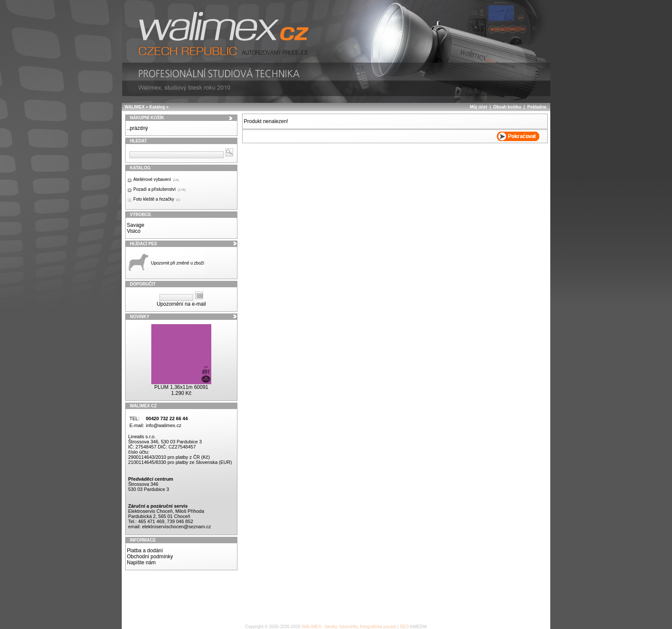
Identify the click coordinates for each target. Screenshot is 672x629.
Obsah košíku (507, 107)
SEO (404, 627)
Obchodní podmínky (150, 557)
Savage (136, 225)
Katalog (157, 107)
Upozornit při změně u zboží (178, 263)
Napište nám (141, 563)
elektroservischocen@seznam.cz (176, 527)
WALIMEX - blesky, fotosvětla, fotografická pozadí (349, 627)
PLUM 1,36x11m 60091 (181, 387)
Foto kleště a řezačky (157, 199)
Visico (134, 231)
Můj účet (478, 107)
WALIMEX (135, 107)
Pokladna (537, 107)
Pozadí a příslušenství (159, 189)
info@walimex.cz (163, 425)
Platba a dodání (145, 551)
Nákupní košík (147, 118)
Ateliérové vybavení (156, 179)
